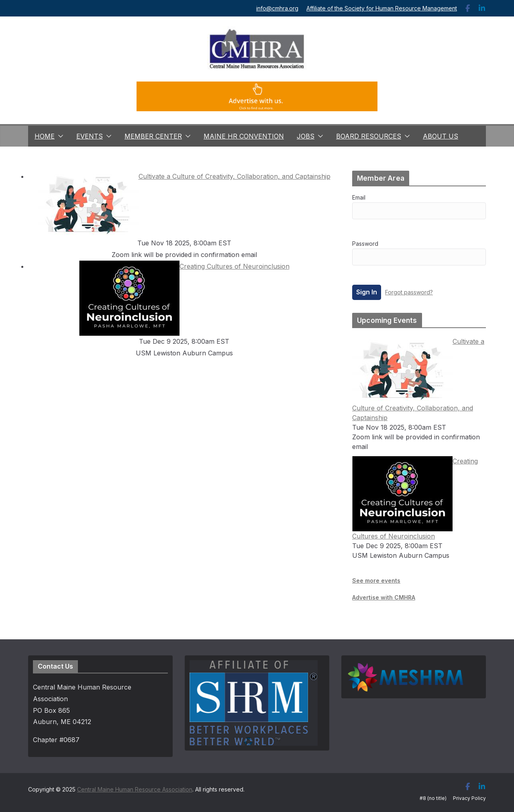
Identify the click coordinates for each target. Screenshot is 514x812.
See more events (376, 580)
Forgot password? (409, 292)
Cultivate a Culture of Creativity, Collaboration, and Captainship (184, 176)
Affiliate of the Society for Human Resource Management (382, 8)
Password (365, 244)
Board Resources (369, 136)
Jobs (306, 136)
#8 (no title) (433, 798)
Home (45, 136)
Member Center (153, 136)
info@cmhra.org (277, 8)
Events (90, 136)
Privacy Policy (469, 798)
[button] (59, 136)
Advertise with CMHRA (384, 597)
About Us (441, 136)
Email (359, 197)
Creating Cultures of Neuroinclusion (184, 266)
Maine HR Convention (244, 136)
